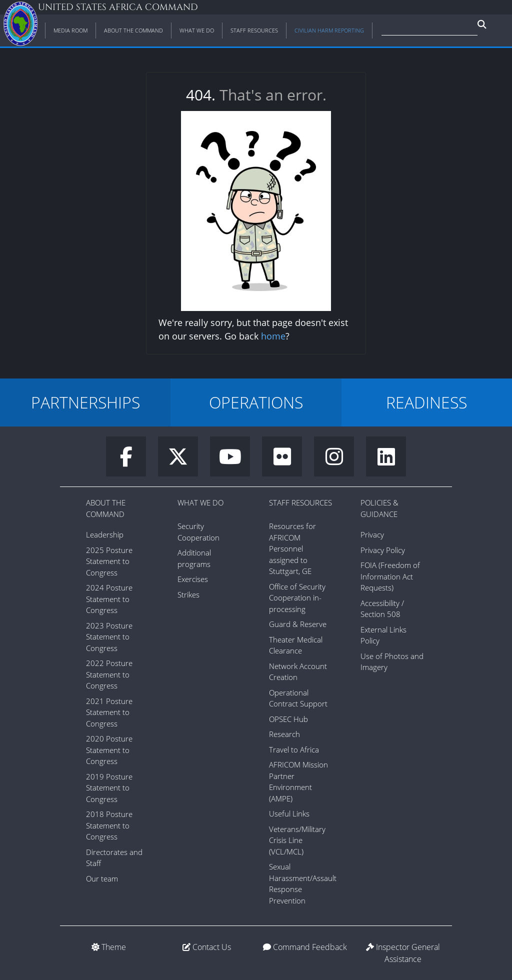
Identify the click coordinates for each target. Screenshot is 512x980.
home (273, 336)
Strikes (188, 594)
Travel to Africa (294, 749)
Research (284, 734)
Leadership (105, 534)
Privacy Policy (383, 550)
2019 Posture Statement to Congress (109, 788)
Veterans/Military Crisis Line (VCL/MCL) (297, 840)
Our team (102, 878)
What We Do (200, 502)
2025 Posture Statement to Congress (109, 561)
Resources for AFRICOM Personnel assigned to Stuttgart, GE (292, 548)
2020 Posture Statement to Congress (109, 750)
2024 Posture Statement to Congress (109, 599)
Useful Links (289, 813)
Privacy (372, 534)
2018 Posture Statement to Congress (109, 825)
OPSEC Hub (288, 719)
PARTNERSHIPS (85, 402)
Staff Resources (300, 502)
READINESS (426, 402)
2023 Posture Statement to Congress (109, 637)
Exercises (193, 579)
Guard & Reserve (298, 624)
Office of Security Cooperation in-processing (297, 598)
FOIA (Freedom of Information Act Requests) (390, 576)
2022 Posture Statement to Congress (109, 674)
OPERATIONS (256, 402)
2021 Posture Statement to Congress (109, 712)
